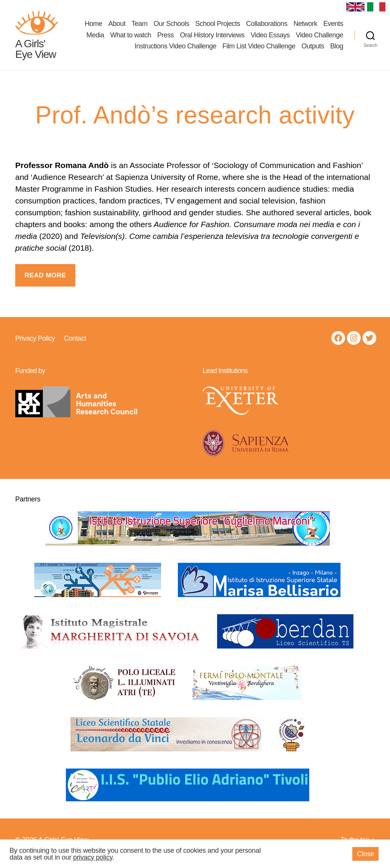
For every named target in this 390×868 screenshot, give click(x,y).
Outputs (313, 50)
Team (139, 27)
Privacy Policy (35, 344)
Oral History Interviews (212, 38)
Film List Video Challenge (259, 50)
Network (305, 27)
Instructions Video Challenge (175, 50)
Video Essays (270, 38)
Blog (337, 50)
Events (333, 27)
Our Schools (171, 27)
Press (166, 38)
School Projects (218, 27)
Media (95, 38)
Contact (75, 344)
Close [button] (365, 854)
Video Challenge (320, 38)
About (117, 27)
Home (94, 27)
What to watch (131, 38)
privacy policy (93, 857)
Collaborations (267, 27)
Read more (45, 281)
